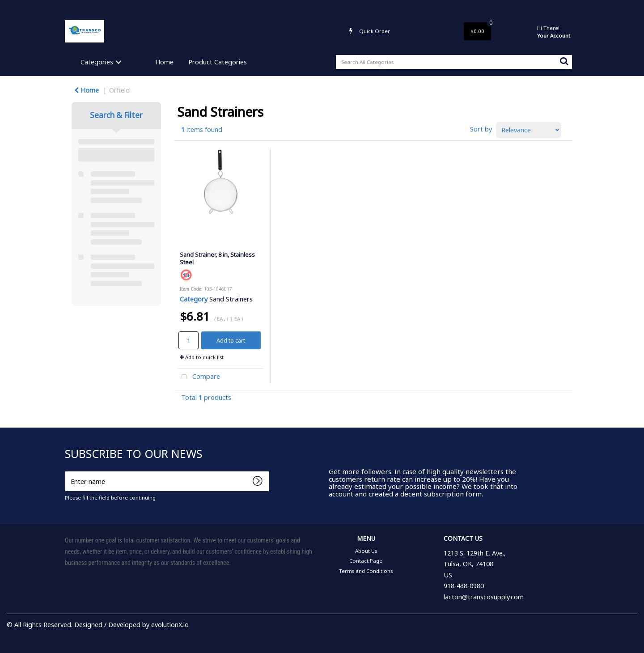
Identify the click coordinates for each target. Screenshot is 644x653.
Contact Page (306, 7)
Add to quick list (202, 357)
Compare (199, 377)
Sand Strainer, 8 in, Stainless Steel (217, 258)
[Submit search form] (564, 61)
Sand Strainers (231, 299)
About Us (271, 7)
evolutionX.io (170, 625)
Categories (97, 62)
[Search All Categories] (454, 62)
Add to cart (231, 340)
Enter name (67, 471)
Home (164, 62)
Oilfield (119, 90)
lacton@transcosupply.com (484, 597)
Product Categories (218, 62)
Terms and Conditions (357, 7)
